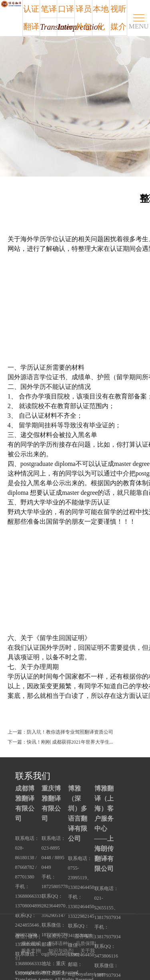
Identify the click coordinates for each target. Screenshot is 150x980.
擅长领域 (31, 943)
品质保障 (85, 943)
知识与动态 (60, 951)
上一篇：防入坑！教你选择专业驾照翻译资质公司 (60, 732)
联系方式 (56, 936)
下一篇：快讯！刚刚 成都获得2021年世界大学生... (60, 742)
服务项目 (84, 936)
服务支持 (31, 951)
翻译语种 (58, 943)
